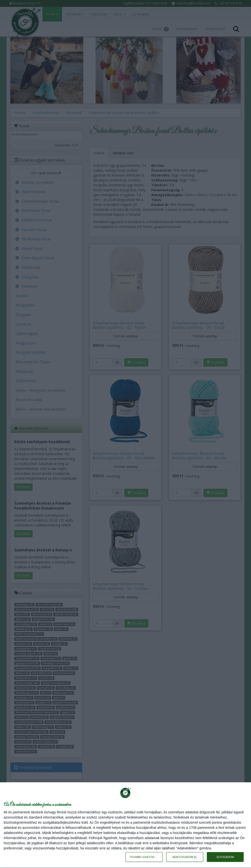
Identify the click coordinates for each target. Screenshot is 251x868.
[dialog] (125, 825)
